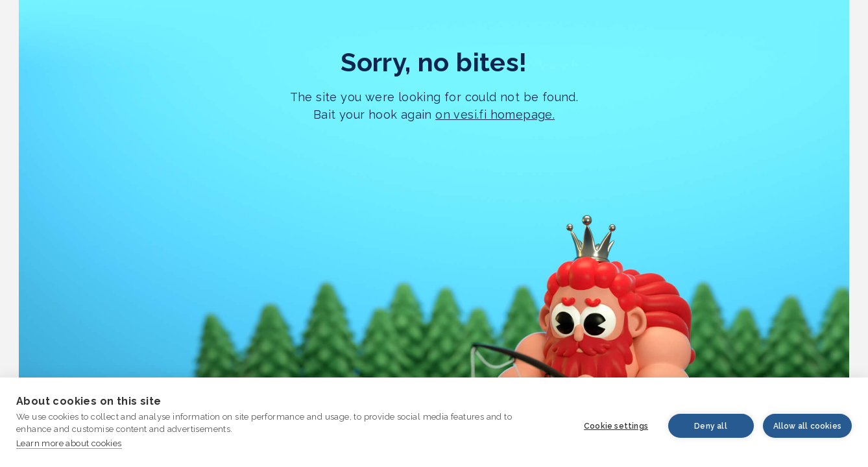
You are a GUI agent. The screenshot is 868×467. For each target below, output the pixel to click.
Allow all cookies (807, 426)
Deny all (711, 426)
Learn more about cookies (69, 443)
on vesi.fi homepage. (495, 114)
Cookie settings (616, 426)
